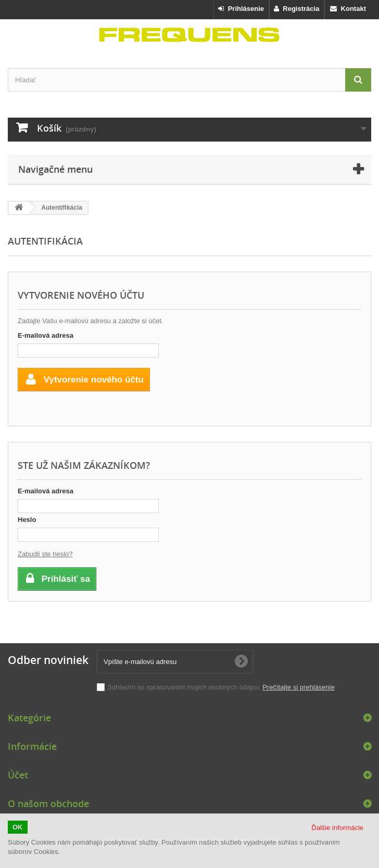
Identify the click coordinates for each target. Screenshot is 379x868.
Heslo (27, 520)
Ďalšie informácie (337, 828)
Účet (18, 775)
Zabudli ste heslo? (45, 554)
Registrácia (296, 9)
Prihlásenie (241, 9)
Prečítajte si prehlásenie (299, 687)
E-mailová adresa (46, 335)
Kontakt (348, 9)
